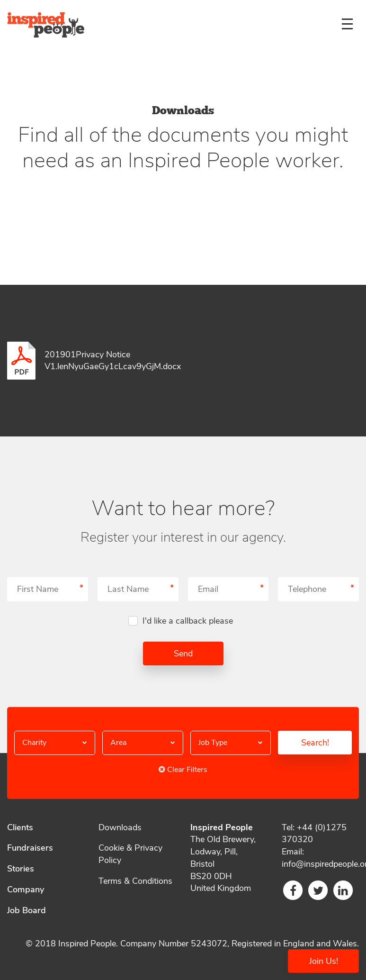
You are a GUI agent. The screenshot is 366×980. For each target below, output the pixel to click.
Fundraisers (30, 848)
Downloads (120, 827)
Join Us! (324, 961)
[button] (55, 743)
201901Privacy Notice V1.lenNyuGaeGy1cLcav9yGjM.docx (113, 361)
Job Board (27, 910)
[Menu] (347, 24)
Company (26, 889)
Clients (20, 827)
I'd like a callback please (188, 621)
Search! (315, 743)
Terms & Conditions (135, 881)
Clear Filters (183, 770)
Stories (21, 869)
